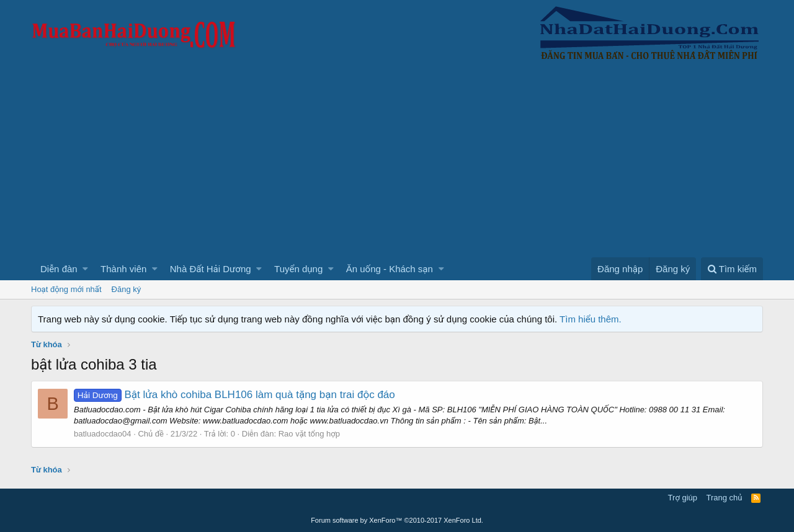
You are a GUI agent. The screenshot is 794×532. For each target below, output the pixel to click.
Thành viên (123, 269)
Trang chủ (725, 498)
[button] (85, 269)
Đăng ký (127, 289)
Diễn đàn (59, 269)
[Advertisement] (397, 164)
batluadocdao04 (103, 434)
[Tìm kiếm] (732, 269)
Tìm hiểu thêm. (591, 319)
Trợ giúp (683, 498)
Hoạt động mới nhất (66, 289)
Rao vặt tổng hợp (309, 434)
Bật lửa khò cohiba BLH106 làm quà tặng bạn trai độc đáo (234, 395)
